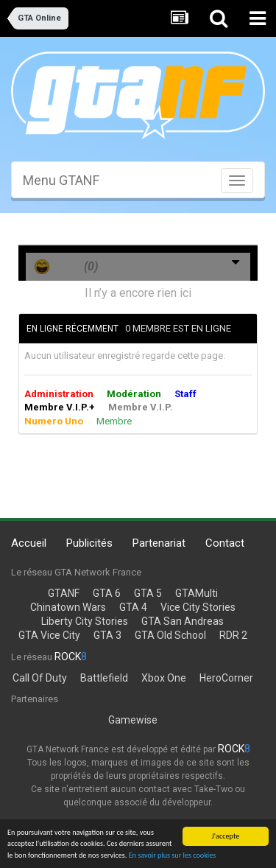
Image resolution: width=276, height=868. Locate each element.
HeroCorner (226, 678)
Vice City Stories (198, 607)
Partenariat (159, 543)
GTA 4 (133, 607)
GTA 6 (107, 593)
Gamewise (133, 720)
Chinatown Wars (68, 607)
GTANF (64, 593)
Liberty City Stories (85, 621)
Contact (225, 543)
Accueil (29, 543)
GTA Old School (170, 635)
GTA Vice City (49, 635)
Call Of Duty (40, 678)
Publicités (89, 543)
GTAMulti (197, 593)
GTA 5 (148, 593)
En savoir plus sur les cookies (173, 855)
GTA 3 (107, 635)
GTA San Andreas (183, 621)
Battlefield (104, 678)
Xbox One (164, 678)
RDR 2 (233, 635)
